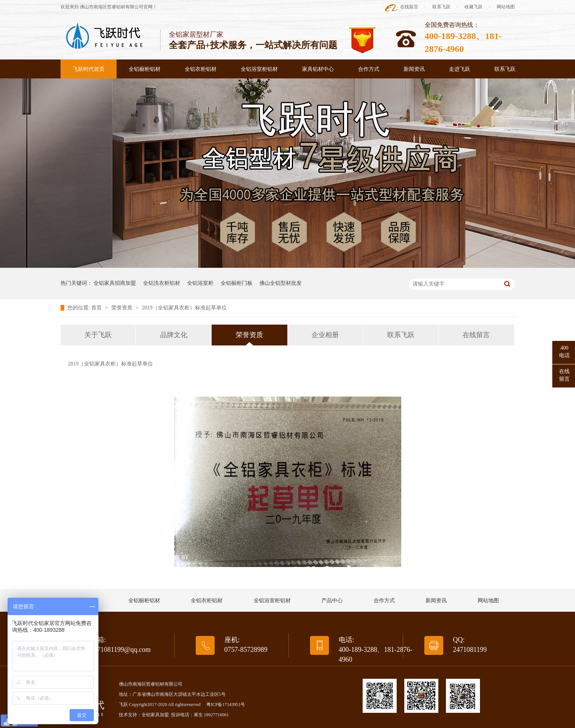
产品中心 (332, 601)
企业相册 (325, 335)
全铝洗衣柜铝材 (162, 283)
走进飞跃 (460, 69)
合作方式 (369, 69)
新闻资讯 (414, 69)
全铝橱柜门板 (237, 283)
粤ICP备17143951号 (226, 705)
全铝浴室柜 (200, 283)
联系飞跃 (441, 7)
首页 (97, 308)
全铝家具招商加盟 (115, 283)
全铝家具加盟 (155, 715)
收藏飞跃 (474, 7)
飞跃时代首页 (89, 69)
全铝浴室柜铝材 (259, 69)
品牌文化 (174, 335)
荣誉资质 (123, 308)
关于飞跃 (98, 335)
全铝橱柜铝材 (145, 69)
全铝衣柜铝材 (201, 69)
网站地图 (506, 7)
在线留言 (409, 7)
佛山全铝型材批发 (280, 283)
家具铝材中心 (318, 69)
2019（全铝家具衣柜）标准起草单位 (184, 308)
